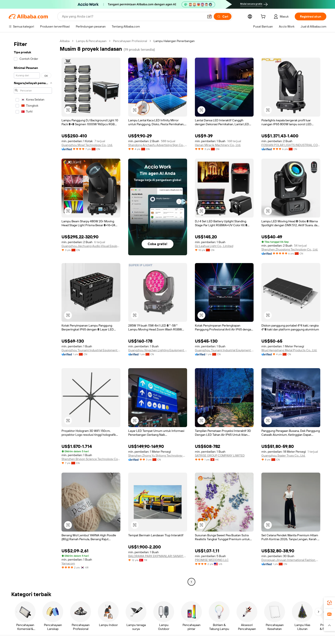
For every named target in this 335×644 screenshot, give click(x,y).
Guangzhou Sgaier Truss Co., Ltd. (283, 455)
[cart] (264, 17)
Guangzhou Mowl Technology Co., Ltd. (87, 145)
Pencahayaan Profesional (130, 41)
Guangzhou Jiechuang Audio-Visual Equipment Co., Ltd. (91, 246)
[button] (209, 16)
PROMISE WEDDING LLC (212, 560)
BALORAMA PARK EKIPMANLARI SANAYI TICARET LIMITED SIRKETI (158, 556)
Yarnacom (68, 563)
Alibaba (65, 41)
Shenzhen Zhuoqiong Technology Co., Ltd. (290, 249)
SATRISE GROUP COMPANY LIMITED (220, 455)
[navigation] (33, 312)
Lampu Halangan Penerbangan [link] (174, 41)
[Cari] (223, 16)
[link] (329, 603)
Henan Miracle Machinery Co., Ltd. (218, 145)
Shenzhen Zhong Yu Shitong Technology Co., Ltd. (158, 455)
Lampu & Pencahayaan (91, 41)
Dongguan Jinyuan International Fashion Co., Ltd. (291, 560)
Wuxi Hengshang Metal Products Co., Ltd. (289, 350)
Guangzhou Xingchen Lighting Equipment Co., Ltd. (158, 350)
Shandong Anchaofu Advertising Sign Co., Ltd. (158, 145)
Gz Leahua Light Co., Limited (214, 246)
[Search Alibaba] (133, 16)
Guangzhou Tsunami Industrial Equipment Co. (91, 350)
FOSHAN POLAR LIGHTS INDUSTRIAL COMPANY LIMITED (291, 145)
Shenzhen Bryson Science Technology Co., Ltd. (91, 459)
